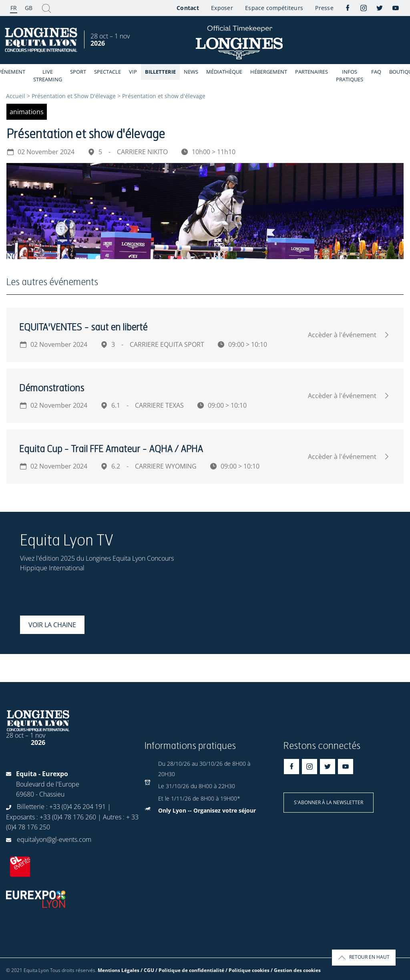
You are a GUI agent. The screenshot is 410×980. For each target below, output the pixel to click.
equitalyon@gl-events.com (54, 839)
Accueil (16, 96)
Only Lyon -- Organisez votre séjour (207, 810)
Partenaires (312, 72)
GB (29, 8)
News (191, 72)
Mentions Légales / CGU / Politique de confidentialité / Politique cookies (184, 970)
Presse (324, 8)
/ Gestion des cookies (296, 970)
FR (14, 8)
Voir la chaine (52, 625)
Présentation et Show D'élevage (74, 96)
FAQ (376, 72)
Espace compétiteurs (274, 8)
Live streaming (48, 75)
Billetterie (160, 72)
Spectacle (108, 72)
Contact (188, 8)
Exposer (222, 8)
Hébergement (269, 72)
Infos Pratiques (350, 75)
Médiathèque (224, 72)
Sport (78, 72)
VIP (133, 72)
